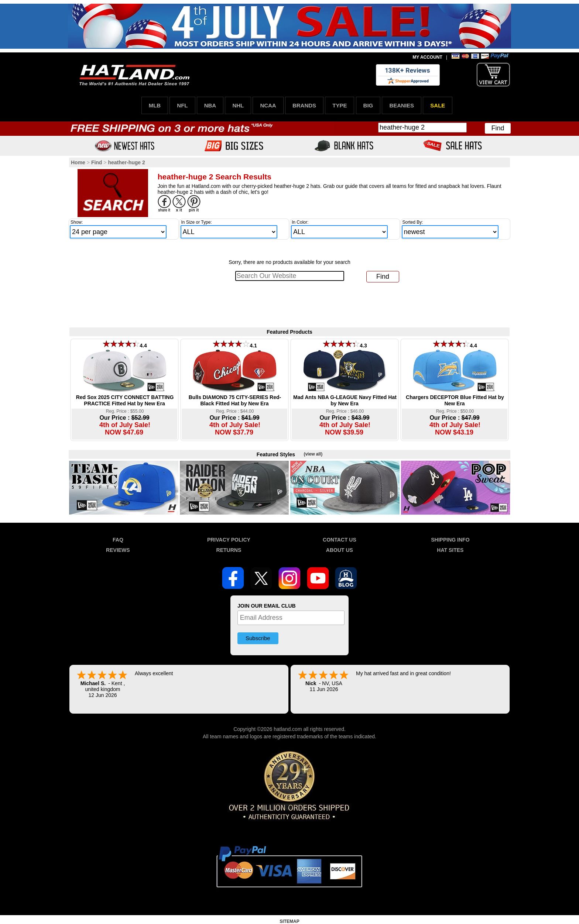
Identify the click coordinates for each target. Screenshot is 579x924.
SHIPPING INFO (450, 540)
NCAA (268, 105)
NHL (238, 105)
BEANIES (402, 105)
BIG (368, 105)
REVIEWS (118, 550)
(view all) (313, 454)
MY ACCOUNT (427, 57)
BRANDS (304, 105)
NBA (210, 105)
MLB (155, 105)
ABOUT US (340, 550)
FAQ (118, 540)
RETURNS (229, 550)
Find (498, 128)
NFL (182, 105)
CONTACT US (340, 540)
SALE (438, 105)
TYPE (340, 105)
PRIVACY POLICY (229, 540)
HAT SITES (450, 550)
